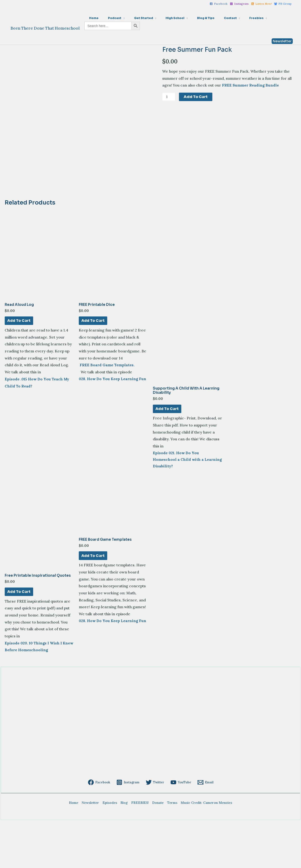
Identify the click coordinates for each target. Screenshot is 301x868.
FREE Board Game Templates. (107, 410)
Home (92, 18)
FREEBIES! (140, 850)
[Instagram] (239, 4)
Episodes (111, 850)
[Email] (204, 830)
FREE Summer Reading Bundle (251, 85)
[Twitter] (155, 830)
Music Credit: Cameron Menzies (203, 850)
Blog (125, 850)
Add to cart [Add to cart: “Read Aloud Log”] (19, 364)
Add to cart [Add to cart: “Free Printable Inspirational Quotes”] (19, 638)
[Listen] (261, 4)
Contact (210, 18)
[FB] (283, 4)
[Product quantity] (169, 97)
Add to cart (196, 97)
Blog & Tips (189, 18)
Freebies (232, 18)
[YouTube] (180, 830)
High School (162, 18)
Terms (170, 850)
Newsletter (93, 850)
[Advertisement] (148, 790)
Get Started (134, 18)
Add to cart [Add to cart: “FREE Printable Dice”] (93, 364)
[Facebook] (219, 4)
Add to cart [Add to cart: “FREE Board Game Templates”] (93, 602)
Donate (156, 850)
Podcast (109, 18)
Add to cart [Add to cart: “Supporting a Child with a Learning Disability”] (167, 453)
